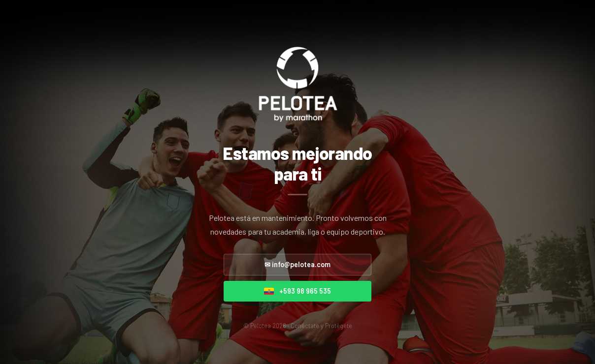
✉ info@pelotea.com (297, 264)
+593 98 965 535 (297, 291)
